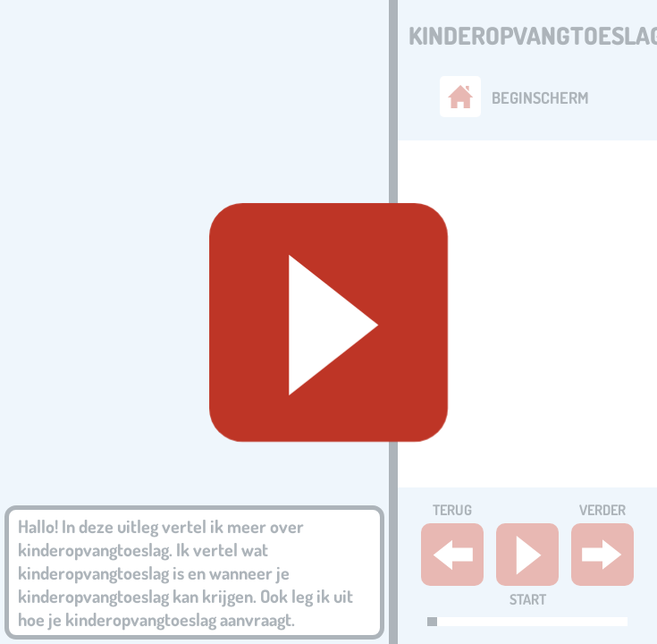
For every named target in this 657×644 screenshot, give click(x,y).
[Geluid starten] (329, 322)
